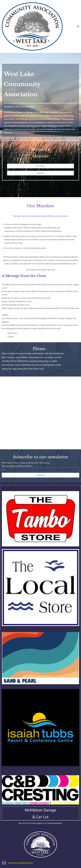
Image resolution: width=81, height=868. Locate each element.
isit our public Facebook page (20, 864)
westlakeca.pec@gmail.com (20, 830)
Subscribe (41, 442)
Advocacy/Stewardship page (58, 849)
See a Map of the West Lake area (40, 237)
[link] (40, 460)
